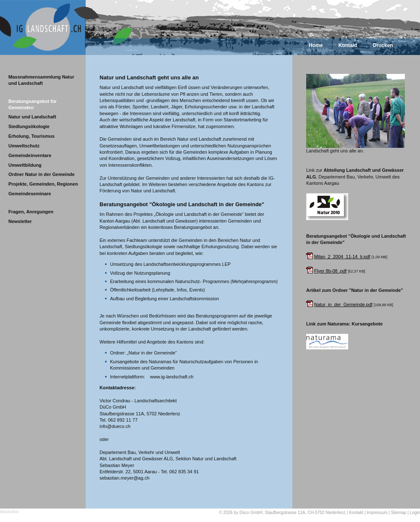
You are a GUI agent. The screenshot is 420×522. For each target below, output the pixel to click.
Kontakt (348, 45)
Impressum (377, 513)
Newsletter (20, 221)
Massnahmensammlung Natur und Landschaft (41, 80)
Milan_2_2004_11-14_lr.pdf (342, 257)
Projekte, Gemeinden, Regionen (43, 184)
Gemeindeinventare (30, 155)
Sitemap (399, 513)
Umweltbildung (25, 165)
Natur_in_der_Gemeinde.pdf (343, 304)
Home (316, 45)
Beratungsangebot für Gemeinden (33, 104)
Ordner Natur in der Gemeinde (42, 174)
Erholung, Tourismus (31, 136)
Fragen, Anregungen (31, 212)
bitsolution (9, 512)
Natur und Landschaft (32, 117)
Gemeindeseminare (30, 194)
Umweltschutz (24, 146)
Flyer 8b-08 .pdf (330, 271)
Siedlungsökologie (29, 126)
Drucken (383, 45)
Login (415, 513)
